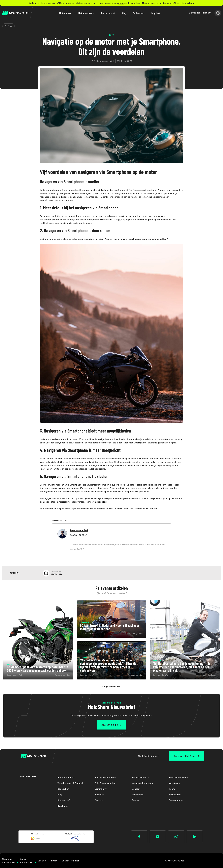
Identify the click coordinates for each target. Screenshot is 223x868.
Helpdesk (156, 13)
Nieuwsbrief (64, 800)
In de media (138, 794)
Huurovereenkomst (179, 777)
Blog (124, 13)
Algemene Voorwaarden (9, 861)
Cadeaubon (139, 13)
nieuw (121, 3)
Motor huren (65, 13)
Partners (99, 794)
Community (101, 789)
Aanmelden (195, 13)
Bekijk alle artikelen (111, 686)
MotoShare (151, 509)
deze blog (101, 502)
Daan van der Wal (79, 530)
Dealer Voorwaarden (26, 861)
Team (172, 789)
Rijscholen (63, 806)
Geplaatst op (56, 571)
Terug (10, 26)
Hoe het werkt (108, 13)
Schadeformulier (70, 861)
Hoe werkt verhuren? (105, 777)
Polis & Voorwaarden (105, 783)
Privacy (54, 861)
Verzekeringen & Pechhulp (71, 783)
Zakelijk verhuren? (141, 777)
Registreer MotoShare (185, 756)
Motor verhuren (86, 13)
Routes (135, 800)
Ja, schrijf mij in (110, 725)
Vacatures (174, 783)
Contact (136, 789)
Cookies (42, 861)
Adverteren (175, 794)
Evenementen (176, 800)
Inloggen (207, 13)
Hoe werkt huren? (66, 777)
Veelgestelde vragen (142, 783)
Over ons (99, 800)
